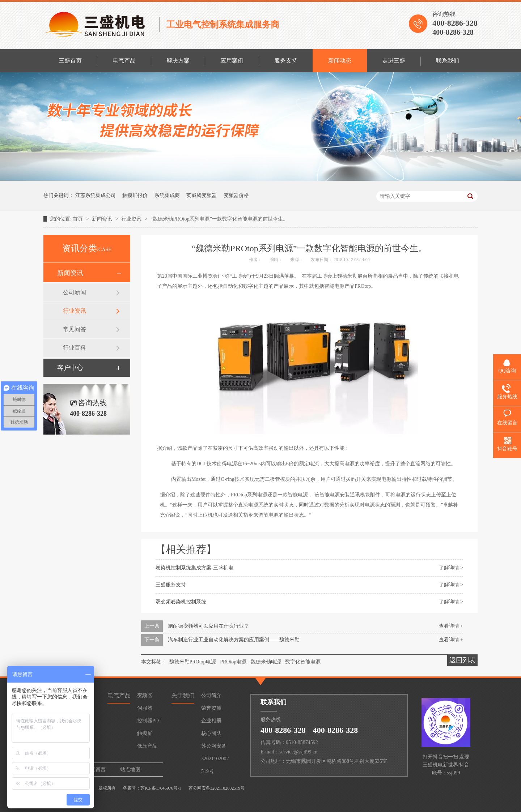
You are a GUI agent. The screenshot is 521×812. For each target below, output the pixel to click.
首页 (79, 219)
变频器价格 (236, 195)
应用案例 (232, 61)
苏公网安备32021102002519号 (215, 748)
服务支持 (286, 61)
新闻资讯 (103, 219)
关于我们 (183, 695)
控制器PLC (149, 721)
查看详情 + (451, 626)
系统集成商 (167, 195)
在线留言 (96, 770)
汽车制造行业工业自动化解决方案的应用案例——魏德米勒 (234, 640)
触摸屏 (145, 733)
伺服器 (145, 708)
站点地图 (130, 770)
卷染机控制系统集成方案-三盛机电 (194, 568)
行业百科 (75, 348)
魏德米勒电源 (266, 662)
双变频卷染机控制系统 (181, 602)
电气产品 (124, 61)
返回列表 (462, 660)
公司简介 (211, 695)
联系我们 (448, 61)
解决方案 (178, 61)
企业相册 (211, 721)
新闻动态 (340, 61)
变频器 (145, 695)
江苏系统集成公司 (96, 195)
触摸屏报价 (135, 195)
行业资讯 (132, 219)
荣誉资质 (211, 708)
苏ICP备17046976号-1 (161, 788)
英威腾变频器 (202, 195)
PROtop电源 (233, 662)
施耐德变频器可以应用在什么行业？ (208, 626)
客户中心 (70, 368)
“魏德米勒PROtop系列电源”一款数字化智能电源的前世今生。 (219, 219)
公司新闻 (75, 292)
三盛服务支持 (171, 585)
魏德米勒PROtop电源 (193, 662)
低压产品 (147, 746)
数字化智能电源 (303, 662)
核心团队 (211, 733)
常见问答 (75, 329)
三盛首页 (70, 61)
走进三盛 (394, 61)
